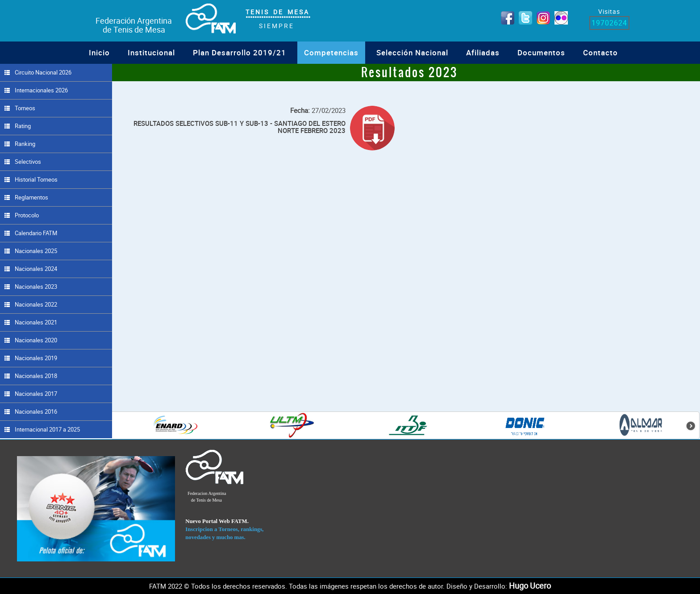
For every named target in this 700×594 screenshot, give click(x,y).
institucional (151, 52)
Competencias (331, 52)
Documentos (541, 52)
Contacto (600, 52)
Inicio (99, 52)
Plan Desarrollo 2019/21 (240, 52)
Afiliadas (483, 52)
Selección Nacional (412, 52)
